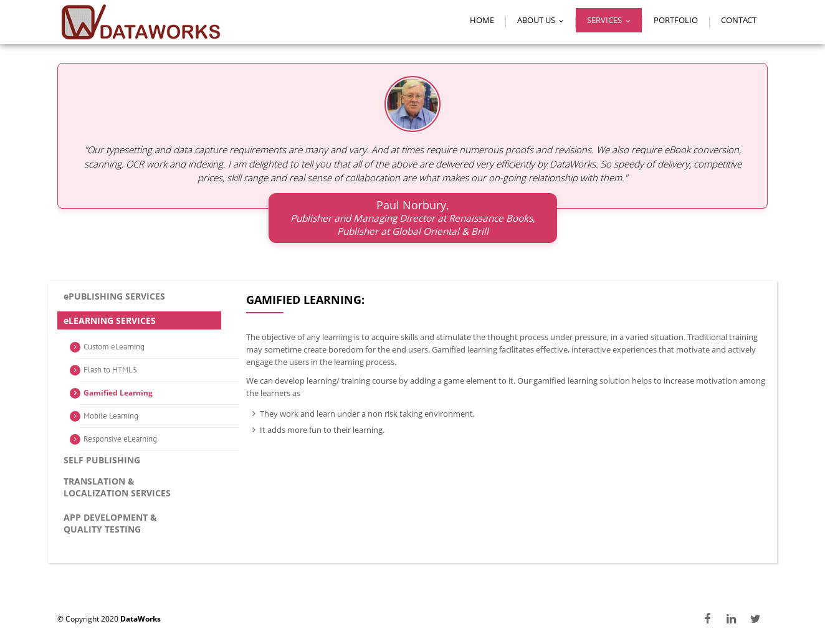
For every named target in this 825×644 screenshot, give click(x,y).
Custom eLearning (114, 347)
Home (482, 20)
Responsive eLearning (120, 439)
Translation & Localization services (117, 487)
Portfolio (676, 20)
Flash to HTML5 (110, 370)
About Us (543, 20)
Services (612, 20)
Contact (739, 20)
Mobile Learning (111, 416)
